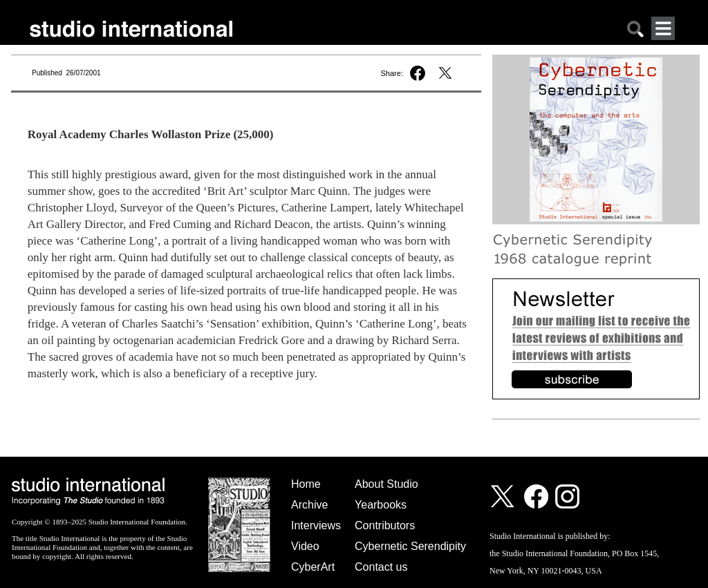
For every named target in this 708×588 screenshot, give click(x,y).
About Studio (386, 484)
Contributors (385, 525)
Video (305, 546)
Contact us (381, 567)
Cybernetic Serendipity (410, 546)
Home (306, 484)
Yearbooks (381, 505)
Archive (309, 505)
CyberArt (313, 567)
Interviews (316, 525)
